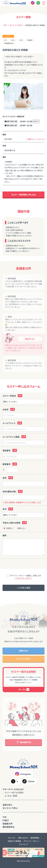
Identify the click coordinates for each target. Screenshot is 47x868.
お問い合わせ (23, 838)
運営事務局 (35, 838)
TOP (5, 817)
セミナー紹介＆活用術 (14, 792)
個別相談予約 (24, 742)
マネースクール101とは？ (13, 789)
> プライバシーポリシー (23, 578)
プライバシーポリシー (31, 841)
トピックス (12, 838)
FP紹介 (6, 820)
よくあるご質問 (11, 796)
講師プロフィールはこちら (36, 139)
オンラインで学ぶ (23, 659)
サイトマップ (23, 844)
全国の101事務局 (14, 841)
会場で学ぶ (24, 651)
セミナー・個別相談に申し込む (24, 195)
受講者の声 (8, 824)
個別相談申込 (9, 827)
